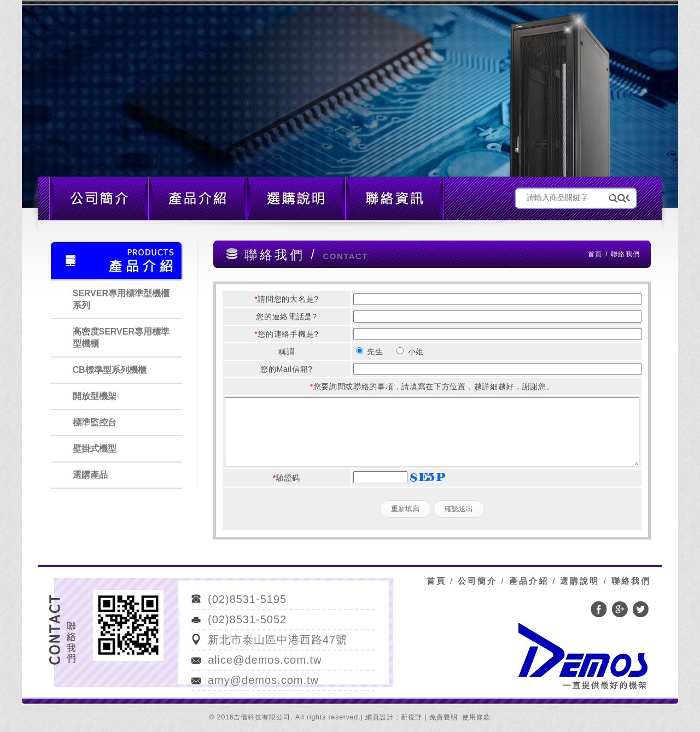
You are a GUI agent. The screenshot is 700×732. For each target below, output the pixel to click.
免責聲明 (444, 717)
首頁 (595, 254)
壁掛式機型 (95, 449)
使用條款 (476, 717)
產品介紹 (529, 581)
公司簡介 (477, 581)
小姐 (410, 352)
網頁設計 (380, 717)
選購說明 (580, 581)
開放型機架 (95, 396)
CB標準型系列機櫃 (110, 370)
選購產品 (90, 475)
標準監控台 (95, 422)
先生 (370, 352)
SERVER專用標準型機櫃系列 (121, 299)
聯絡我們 (631, 581)
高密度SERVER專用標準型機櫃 (121, 338)
